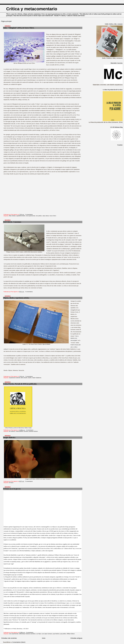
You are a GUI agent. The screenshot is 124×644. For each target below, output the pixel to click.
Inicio (44, 638)
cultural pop (22, 634)
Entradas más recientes (9, 638)
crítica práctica (19, 431)
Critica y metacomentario (32, 9)
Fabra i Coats (28, 428)
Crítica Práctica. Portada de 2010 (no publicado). (20, 384)
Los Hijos (39, 634)
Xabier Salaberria (37, 378)
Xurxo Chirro (68, 36)
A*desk (14, 629)
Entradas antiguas (76, 638)
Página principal (6, 21)
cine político (39, 216)
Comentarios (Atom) (19, 642)
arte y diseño (24, 378)
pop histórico (56, 634)
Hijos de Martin (46, 344)
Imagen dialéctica (9, 437)
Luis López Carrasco (47, 634)
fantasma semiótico (30, 634)
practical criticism (33, 431)
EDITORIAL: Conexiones (12, 222)
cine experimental (30, 216)
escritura (26, 431)
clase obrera (46, 216)
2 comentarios (29, 376)
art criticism (12, 431)
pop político (63, 634)
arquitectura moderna (15, 378)
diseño (30, 378)
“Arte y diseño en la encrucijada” (75, 338)
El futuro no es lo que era (12, 489)
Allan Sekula (12, 216)
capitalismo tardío (21, 216)
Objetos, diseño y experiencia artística (16, 298)
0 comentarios (29, 215)
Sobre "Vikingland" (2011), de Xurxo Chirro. (19, 28)
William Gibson (71, 634)
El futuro (11, 483)
